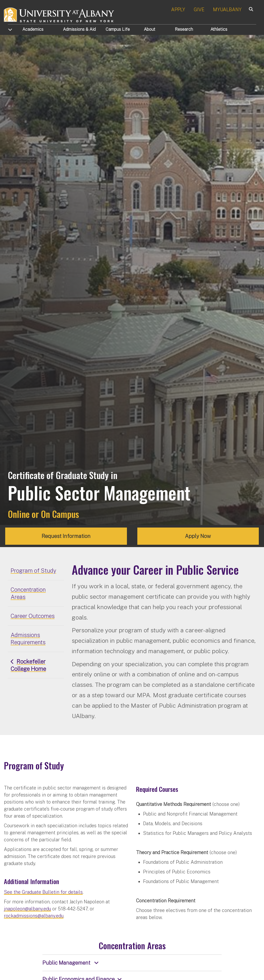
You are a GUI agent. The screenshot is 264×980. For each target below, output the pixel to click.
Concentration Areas (28, 593)
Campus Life (118, 29)
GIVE (199, 10)
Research (184, 29)
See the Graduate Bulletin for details (43, 892)
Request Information (66, 536)
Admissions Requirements (28, 639)
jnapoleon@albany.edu (27, 909)
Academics (33, 29)
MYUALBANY (227, 10)
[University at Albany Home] (59, 14)
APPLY (178, 10)
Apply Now (198, 536)
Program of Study (33, 571)
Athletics (219, 29)
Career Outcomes (33, 616)
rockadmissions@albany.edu (34, 916)
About (150, 29)
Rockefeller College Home (28, 665)
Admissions (79, 29)
